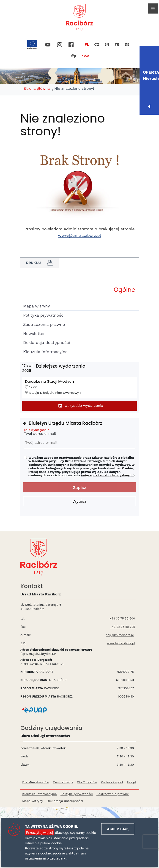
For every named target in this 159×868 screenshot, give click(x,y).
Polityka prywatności (44, 315)
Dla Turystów (87, 782)
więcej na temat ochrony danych (108, 475)
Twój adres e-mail (79, 433)
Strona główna (37, 89)
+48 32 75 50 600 (122, 618)
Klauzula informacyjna (45, 352)
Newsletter (34, 334)
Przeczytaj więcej (40, 832)
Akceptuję (118, 829)
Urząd (132, 782)
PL (87, 44)
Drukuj (40, 263)
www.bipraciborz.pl (121, 643)
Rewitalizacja (63, 782)
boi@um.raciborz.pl (120, 635)
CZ (97, 44)
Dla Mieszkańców (36, 782)
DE (127, 44)
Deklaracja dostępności (47, 342)
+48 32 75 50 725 (122, 627)
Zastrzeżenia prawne (44, 324)
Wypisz (79, 501)
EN (107, 44)
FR (117, 44)
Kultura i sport (112, 782)
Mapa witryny (36, 306)
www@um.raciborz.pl (79, 235)
